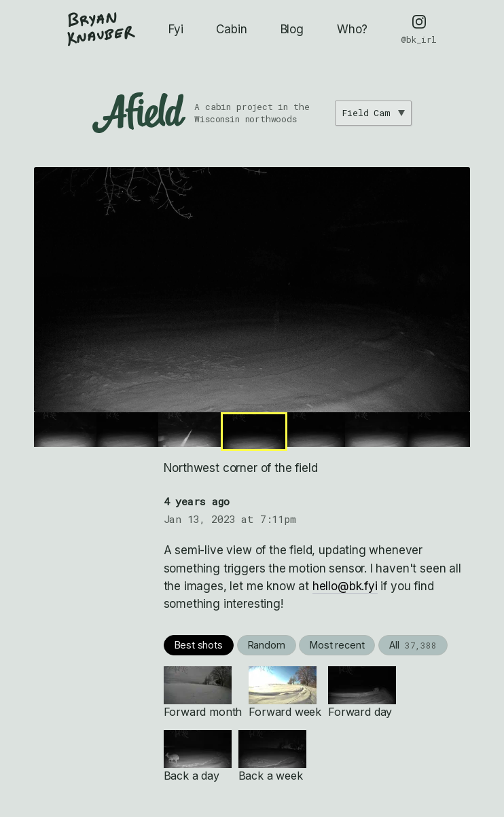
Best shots (199, 645)
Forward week (285, 692)
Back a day (198, 756)
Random (267, 645)
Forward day (362, 692)
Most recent (337, 645)
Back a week (272, 756)
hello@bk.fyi (345, 586)
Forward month (203, 692)
